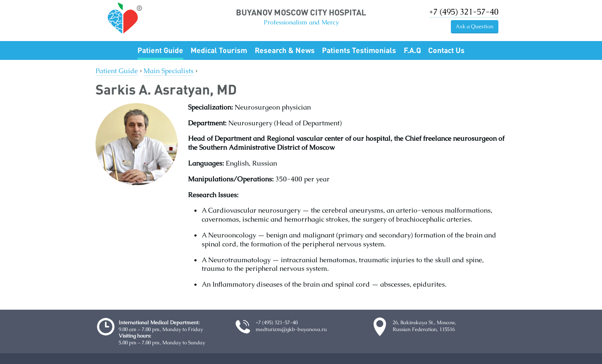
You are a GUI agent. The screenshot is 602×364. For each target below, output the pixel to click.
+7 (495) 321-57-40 (464, 12)
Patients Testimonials (359, 50)
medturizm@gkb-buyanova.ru (291, 329)
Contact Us (446, 50)
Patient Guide (160, 50)
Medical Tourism (219, 50)
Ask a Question (474, 26)
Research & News (285, 50)
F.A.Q (412, 50)
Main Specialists (168, 71)
